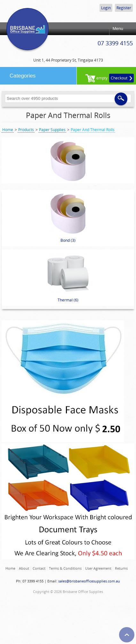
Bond (68, 218)
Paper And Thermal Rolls (68, 115)
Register (124, 8)
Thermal (68, 278)
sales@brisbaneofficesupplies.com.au (89, 581)
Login (106, 8)
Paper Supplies (52, 130)
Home (8, 130)
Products (26, 130)
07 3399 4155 (115, 43)
